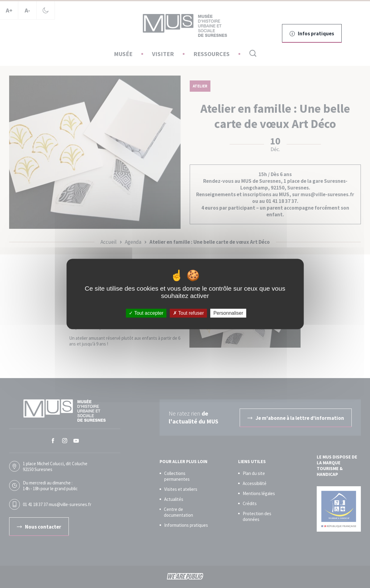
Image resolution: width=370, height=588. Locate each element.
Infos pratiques (312, 34)
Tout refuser (189, 313)
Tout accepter (146, 313)
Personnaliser (228, 313)
